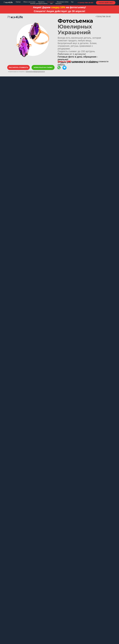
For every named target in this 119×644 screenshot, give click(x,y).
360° (51, 3)
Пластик (64, 615)
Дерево (64, 621)
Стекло (64, 624)
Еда (72, 2)
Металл (64, 618)
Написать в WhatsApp (81, 591)
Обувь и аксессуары (29, 2)
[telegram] (78, 597)
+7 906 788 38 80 (79, 579)
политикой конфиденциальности (35, 72)
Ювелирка (38, 618)
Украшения (51, 2)
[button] (18, 67)
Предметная (67, 612)
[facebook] (72, 597)
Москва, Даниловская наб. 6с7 (86, 585)
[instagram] (75, 597)
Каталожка (11, 615)
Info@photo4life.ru (79, 582)
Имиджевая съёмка (63, 2)
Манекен (10, 621)
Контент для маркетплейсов (39, 3)
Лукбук (10, 624)
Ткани (63, 627)
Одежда (18, 2)
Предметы (41, 2)
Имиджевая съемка (41, 621)
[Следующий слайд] (116, 493)
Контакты (59, 3)
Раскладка (11, 618)
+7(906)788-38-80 (103, 17)
